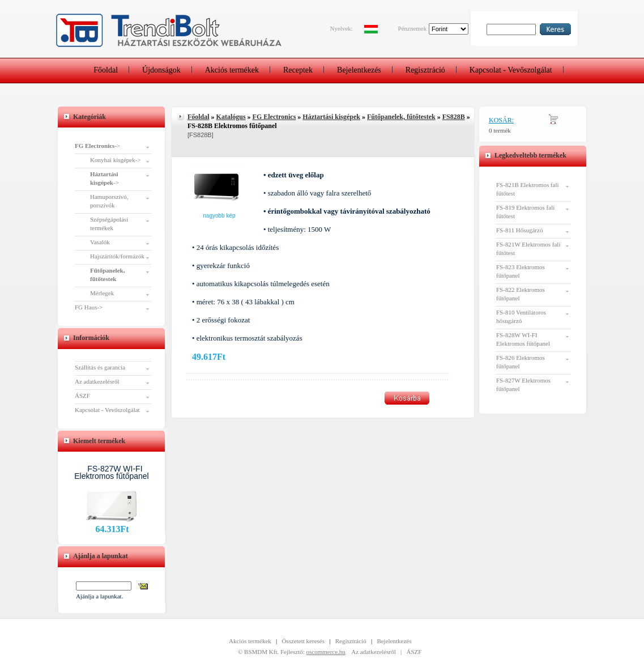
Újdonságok (161, 70)
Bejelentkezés (359, 70)
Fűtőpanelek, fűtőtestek (401, 117)
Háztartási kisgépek (331, 117)
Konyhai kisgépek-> (116, 160)
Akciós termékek (232, 70)
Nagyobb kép (219, 216)
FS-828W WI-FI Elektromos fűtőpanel (523, 339)
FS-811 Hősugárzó (519, 230)
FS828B (454, 117)
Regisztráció (425, 70)
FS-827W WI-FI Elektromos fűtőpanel (112, 472)
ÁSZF (82, 396)
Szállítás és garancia (100, 367)
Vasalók (100, 242)
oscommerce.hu (326, 652)
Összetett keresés (303, 641)
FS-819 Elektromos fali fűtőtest (525, 212)
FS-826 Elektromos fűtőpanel (521, 362)
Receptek (298, 70)
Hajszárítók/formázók (117, 256)
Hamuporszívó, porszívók (109, 201)
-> (97, 146)
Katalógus (231, 117)
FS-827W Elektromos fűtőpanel (523, 385)
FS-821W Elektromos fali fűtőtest (528, 248)
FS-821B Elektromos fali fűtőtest (528, 189)
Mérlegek (102, 293)
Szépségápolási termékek (109, 224)
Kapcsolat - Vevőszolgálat (511, 70)
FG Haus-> (89, 307)
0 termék (500, 130)
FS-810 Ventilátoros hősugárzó (521, 316)
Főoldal (106, 70)
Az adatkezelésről (97, 381)
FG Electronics (274, 117)
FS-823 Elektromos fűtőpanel (521, 271)
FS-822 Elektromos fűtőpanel (521, 294)
